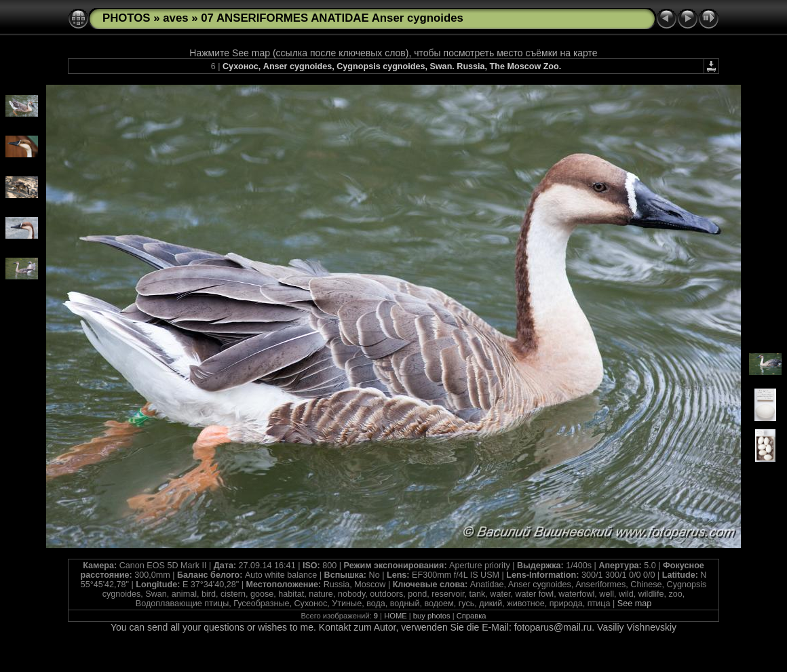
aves (175, 18)
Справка (472, 616)
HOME (396, 616)
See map (634, 604)
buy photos (432, 616)
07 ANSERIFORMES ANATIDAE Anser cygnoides (332, 18)
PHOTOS (127, 18)
